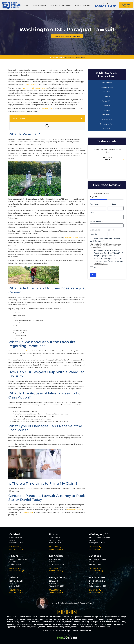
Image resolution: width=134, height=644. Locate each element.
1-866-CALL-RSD (106, 6)
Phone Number (96, 221)
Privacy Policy (85, 631)
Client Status (96, 230)
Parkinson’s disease (71, 238)
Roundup (107, 110)
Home (51, 57)
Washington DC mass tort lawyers (35, 88)
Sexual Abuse (107, 115)
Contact (87, 5)
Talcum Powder (107, 119)
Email (93, 213)
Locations (55, 5)
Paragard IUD (107, 101)
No (95, 268)
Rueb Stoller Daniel (74, 510)
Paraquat (107, 105)
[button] (82, 119)
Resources (67, 5)
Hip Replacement (107, 87)
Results (78, 5)
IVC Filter (107, 92)
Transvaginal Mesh (107, 124)
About (27, 5)
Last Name (112, 204)
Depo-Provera (107, 82)
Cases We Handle (40, 5)
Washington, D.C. (58, 57)
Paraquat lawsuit (30, 84)
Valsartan (107, 128)
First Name (95, 204)
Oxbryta (107, 96)
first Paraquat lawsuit (19, 351)
